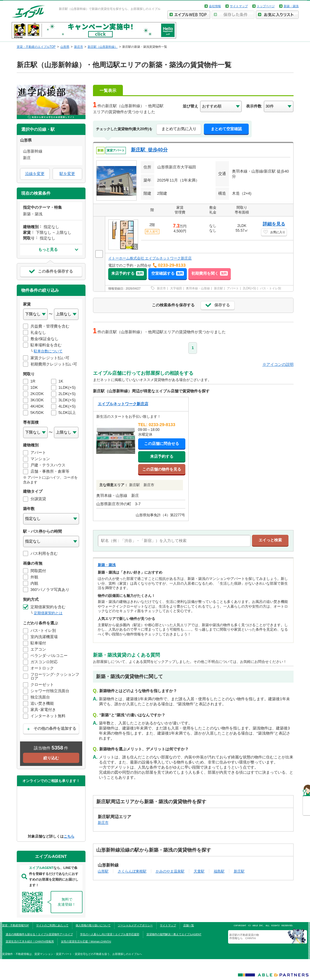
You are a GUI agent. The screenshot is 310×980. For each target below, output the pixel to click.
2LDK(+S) (249, 288)
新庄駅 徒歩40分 (149, 150)
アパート (233, 288)
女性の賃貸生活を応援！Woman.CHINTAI (86, 941)
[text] (174, 541)
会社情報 (215, 6)
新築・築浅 (291, 6)
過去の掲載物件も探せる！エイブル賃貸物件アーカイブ (39, 934)
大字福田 (176, 288)
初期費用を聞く (210, 273)
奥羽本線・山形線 (198, 288)
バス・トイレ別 (271, 288)
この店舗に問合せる (162, 444)
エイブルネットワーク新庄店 (123, 404)
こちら (69, 836)
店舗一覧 (189, 925)
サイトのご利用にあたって (52, 925)
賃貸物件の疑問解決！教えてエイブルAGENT (174, 934)
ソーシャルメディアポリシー (135, 925)
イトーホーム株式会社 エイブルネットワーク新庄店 (150, 258)
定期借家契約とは (48, 613)
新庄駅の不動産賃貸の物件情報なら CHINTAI (244, 936)
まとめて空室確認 (226, 129)
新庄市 (161, 288)
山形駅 (103, 871)
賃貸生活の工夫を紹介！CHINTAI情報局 (30, 941)
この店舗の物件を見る (162, 469)
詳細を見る (274, 224)
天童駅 (199, 871)
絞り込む (51, 758)
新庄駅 (219, 288)
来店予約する (127, 273)
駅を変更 (67, 174)
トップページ (266, 6)
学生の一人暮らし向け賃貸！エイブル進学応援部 (110, 934)
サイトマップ (239, 6)
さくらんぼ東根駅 (132, 871)
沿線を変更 (35, 174)
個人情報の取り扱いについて (93, 925)
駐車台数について (48, 351)
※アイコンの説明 (278, 364)
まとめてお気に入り (179, 129)
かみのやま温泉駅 (170, 871)
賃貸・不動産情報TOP (16, 925)
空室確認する (168, 273)
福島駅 (219, 871)
